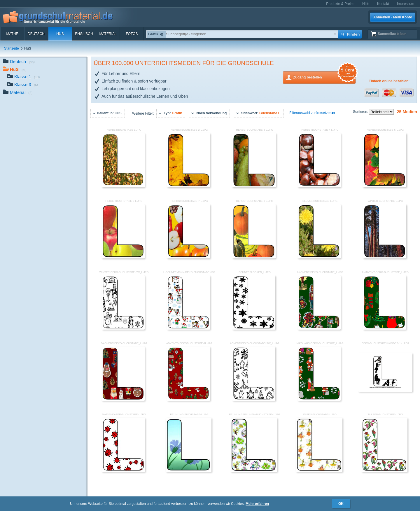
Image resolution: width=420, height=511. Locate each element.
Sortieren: (361, 112)
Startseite (12, 48)
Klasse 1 (24, 77)
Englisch (84, 34)
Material (108, 34)
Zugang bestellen (324, 77)
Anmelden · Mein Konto (393, 17)
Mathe (12, 34)
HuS (60, 34)
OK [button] (341, 504)
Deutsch (36, 34)
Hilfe (366, 4)
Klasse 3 (23, 85)
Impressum (406, 4)
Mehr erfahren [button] (257, 504)
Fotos (132, 34)
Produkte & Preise (340, 4)
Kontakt (383, 4)
